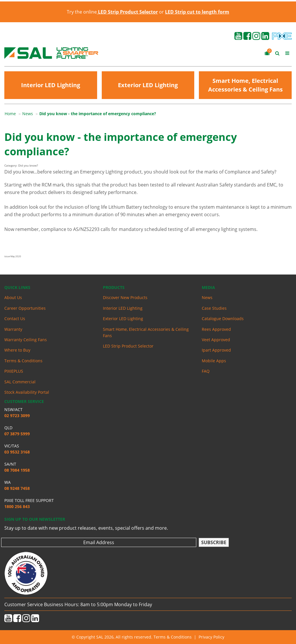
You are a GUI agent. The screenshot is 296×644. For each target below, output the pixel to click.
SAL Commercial (20, 382)
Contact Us (15, 319)
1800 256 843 (17, 506)
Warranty (13, 329)
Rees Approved (216, 329)
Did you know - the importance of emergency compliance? (98, 114)
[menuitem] (13, 114)
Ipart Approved (216, 350)
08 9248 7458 (17, 488)
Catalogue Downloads (223, 319)
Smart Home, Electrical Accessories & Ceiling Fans (245, 85)
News (28, 114)
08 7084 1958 (17, 470)
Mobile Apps (214, 361)
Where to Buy (17, 350)
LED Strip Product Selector (128, 346)
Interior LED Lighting (51, 85)
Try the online (112, 12)
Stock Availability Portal (27, 392)
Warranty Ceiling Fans (26, 340)
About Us (13, 297)
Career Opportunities (25, 308)
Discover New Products (125, 297)
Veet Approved (216, 340)
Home (10, 114)
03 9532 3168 (17, 452)
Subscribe (214, 542)
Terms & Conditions (23, 361)
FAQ (206, 371)
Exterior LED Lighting (148, 85)
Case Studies (214, 308)
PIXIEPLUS (14, 371)
